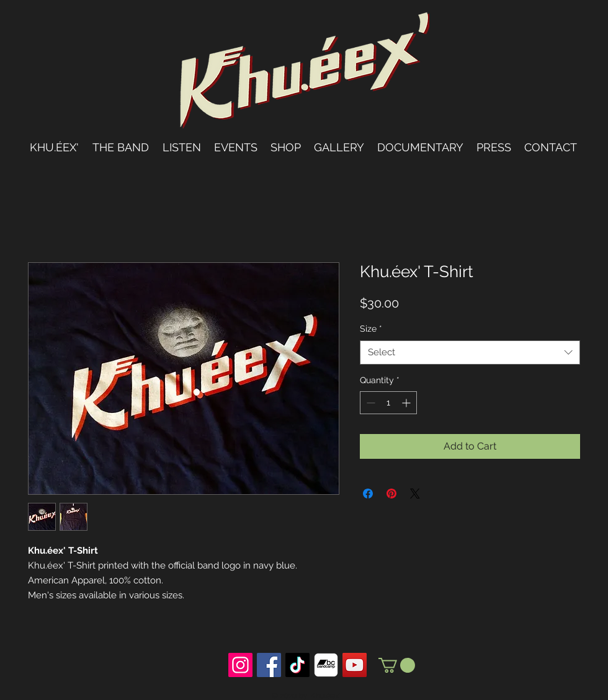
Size (371, 329)
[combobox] (470, 352)
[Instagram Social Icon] (240, 665)
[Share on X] (415, 494)
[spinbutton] (388, 403)
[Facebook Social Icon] (269, 665)
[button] (397, 665)
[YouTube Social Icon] (355, 665)
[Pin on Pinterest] (391, 494)
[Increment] (407, 403)
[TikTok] (297, 665)
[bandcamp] (326, 665)
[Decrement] (369, 403)
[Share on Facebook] (368, 494)
